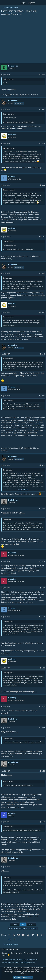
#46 (44, 273)
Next (31, 924)
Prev (15, 924)
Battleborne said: (9, 148)
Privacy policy (29, 953)
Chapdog (6, 14)
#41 (44, 75)
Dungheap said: (8, 114)
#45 (44, 237)
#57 (44, 728)
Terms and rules (17, 953)
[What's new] (38, 3)
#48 (44, 354)
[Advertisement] (23, 40)
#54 (44, 617)
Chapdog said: (8, 621)
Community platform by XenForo (20, 960)
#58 (44, 771)
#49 (44, 396)
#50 (44, 465)
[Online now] (6, 105)
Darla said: (7, 877)
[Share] (40, 75)
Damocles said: (8, 79)
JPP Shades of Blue (10, 950)
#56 (44, 706)
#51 (44, 509)
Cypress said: (8, 278)
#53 (44, 588)
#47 (44, 312)
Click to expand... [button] (23, 490)
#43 (44, 144)
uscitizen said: (8, 359)
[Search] (43, 3)
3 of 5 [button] (23, 924)
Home (4, 955)
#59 (44, 822)
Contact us (5, 953)
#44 (44, 185)
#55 (44, 668)
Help (37, 953)
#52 (44, 562)
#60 (44, 867)
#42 (44, 109)
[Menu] (3, 3)
